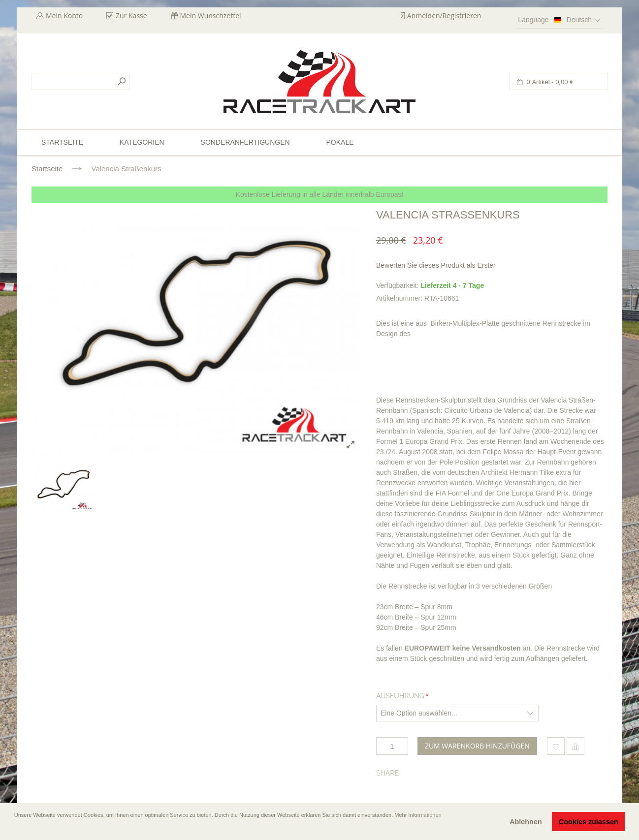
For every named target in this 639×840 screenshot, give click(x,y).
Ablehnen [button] (526, 822)
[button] (15, 829)
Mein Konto (64, 16)
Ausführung (400, 696)
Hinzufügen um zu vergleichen (575, 746)
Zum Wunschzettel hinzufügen (556, 746)
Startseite (47, 169)
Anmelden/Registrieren (444, 16)
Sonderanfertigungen (245, 142)
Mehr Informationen (418, 815)
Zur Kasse (131, 16)
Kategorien (142, 142)
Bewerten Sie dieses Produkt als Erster (436, 265)
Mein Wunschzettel (211, 16)
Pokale (340, 142)
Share (387, 773)
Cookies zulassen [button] (589, 822)
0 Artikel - (549, 82)
